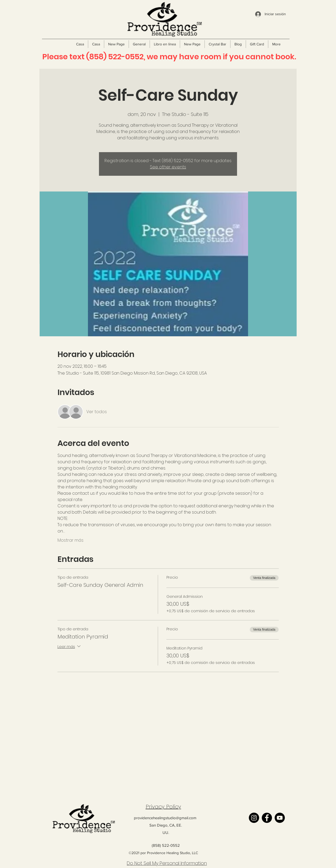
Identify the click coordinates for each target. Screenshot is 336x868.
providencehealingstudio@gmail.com (165, 818)
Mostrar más (70, 540)
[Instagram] (254, 818)
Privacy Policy (163, 807)
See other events (168, 167)
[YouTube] (280, 818)
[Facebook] (267, 818)
